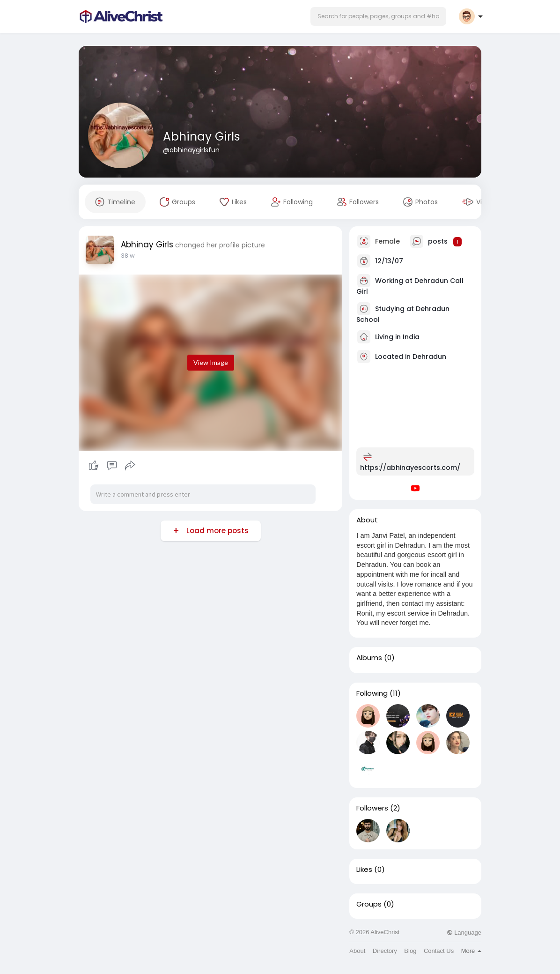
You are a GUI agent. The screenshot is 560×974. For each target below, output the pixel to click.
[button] (378, 16)
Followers (372, 808)
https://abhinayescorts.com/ (410, 468)
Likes (364, 870)
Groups (369, 904)
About (357, 951)
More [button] (471, 951)
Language (464, 933)
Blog (410, 951)
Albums (369, 658)
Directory (385, 951)
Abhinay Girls (202, 137)
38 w (128, 256)
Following (372, 693)
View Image (211, 362)
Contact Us (439, 951)
